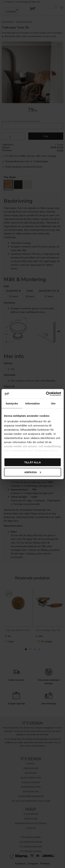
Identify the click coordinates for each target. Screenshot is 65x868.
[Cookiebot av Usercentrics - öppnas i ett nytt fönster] (46, 394)
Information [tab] (33, 403)
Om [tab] (53, 403)
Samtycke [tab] (12, 403)
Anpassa (33, 472)
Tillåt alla (32, 462)
